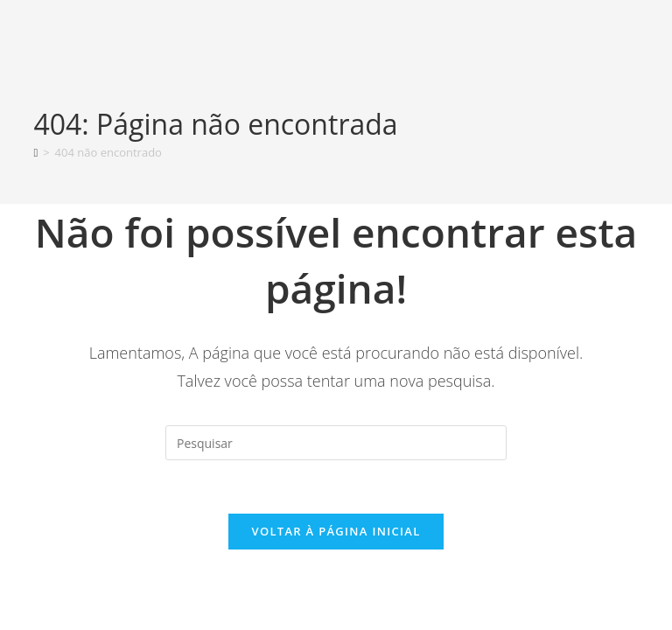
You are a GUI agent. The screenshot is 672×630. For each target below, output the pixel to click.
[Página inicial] (35, 152)
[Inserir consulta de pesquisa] (336, 443)
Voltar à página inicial (336, 531)
